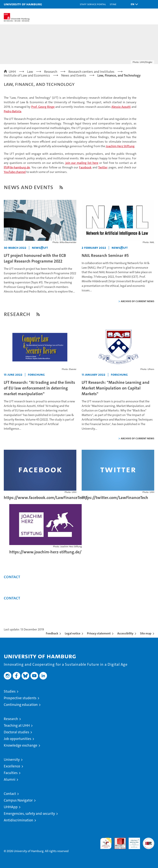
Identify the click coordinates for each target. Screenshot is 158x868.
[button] (133, 4)
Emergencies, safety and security (29, 814)
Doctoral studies (16, 732)
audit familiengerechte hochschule (106, 843)
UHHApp (11, 807)
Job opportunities (18, 739)
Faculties (11, 773)
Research (11, 719)
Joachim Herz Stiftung (120, 146)
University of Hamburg (23, 4)
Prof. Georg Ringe (43, 107)
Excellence (12, 766)
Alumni (10, 779)
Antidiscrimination (18, 820)
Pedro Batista (13, 111)
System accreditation (149, 842)
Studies (10, 691)
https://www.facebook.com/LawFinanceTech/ (46, 498)
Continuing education (21, 705)
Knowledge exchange (21, 745)
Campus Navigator (18, 800)
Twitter (103, 167)
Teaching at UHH (17, 725)
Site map (146, 633)
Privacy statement (99, 633)
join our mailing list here (82, 163)
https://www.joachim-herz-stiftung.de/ (45, 552)
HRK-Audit (132, 842)
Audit (118, 840)
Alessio (121, 107)
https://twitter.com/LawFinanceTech (115, 498)
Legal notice (73, 633)
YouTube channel (15, 172)
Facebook (85, 167)
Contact (10, 794)
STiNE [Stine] (113, 4)
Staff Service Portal (93, 4)
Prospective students (20, 698)
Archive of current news (137, 301)
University (12, 760)
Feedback (52, 633)
